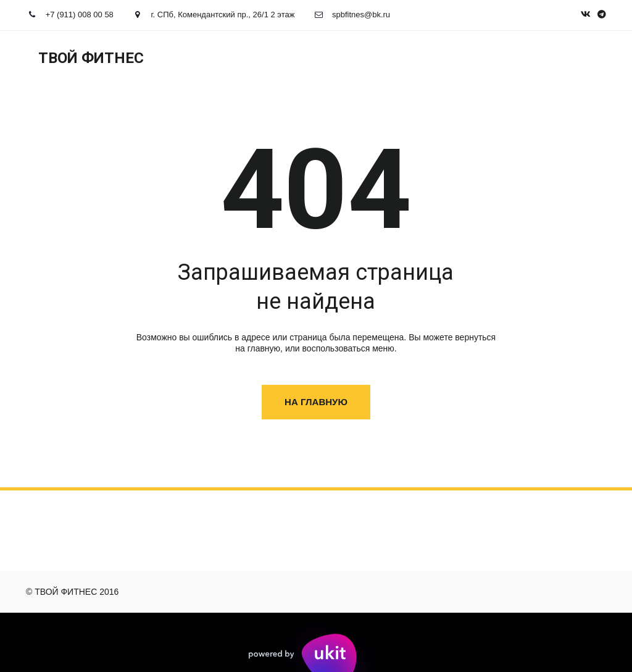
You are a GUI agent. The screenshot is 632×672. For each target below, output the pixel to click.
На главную (316, 402)
